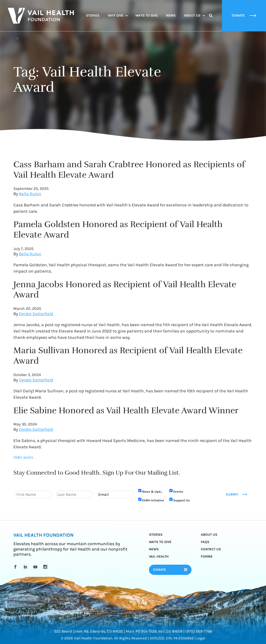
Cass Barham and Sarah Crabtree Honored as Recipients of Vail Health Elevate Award (129, 170)
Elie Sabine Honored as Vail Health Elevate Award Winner (126, 410)
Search (211, 20)
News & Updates (153, 492)
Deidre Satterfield (36, 314)
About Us (192, 15)
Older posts (23, 457)
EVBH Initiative (153, 500)
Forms (207, 557)
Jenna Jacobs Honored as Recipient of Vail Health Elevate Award (125, 290)
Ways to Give (147, 15)
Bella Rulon (30, 194)
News (171, 15)
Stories (93, 15)
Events (178, 492)
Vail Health (159, 557)
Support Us (182, 500)
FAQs (205, 542)
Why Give (116, 15)
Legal (201, 638)
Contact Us (211, 549)
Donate (160, 570)
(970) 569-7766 (199, 631)
